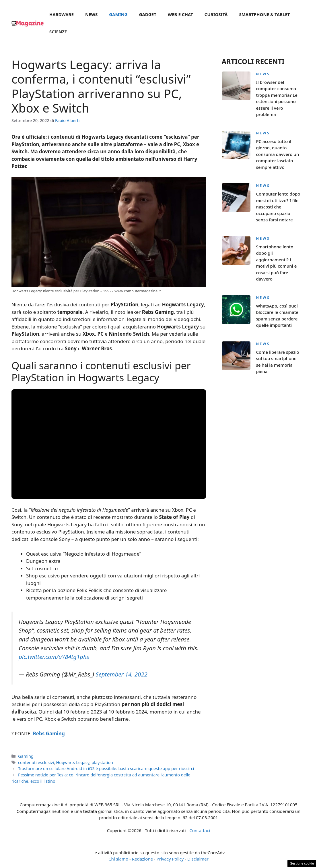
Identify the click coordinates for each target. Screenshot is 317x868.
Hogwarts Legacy (73, 762)
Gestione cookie (302, 863)
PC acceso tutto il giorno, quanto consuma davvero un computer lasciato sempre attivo (278, 154)
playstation (102, 762)
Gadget (148, 14)
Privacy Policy (170, 859)
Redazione (142, 859)
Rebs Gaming (49, 733)
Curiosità (216, 14)
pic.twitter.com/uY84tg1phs (54, 657)
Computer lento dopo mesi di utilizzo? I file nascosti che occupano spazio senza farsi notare (278, 207)
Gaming (118, 14)
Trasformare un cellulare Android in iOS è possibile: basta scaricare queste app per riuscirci (106, 769)
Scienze (58, 32)
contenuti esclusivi (36, 762)
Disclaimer (198, 859)
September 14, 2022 (121, 674)
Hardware (62, 14)
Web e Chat (180, 14)
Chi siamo (118, 859)
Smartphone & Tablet (264, 14)
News (91, 14)
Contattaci (200, 830)
